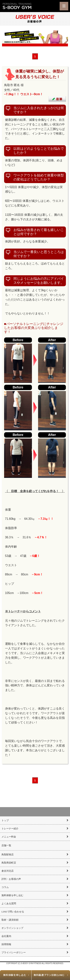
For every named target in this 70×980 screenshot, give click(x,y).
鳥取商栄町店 (9, 863)
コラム (5, 887)
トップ (5, 820)
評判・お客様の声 (11, 879)
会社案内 (6, 936)
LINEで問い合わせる (13, 912)
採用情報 (6, 944)
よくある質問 (9, 903)
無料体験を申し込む (15, 975)
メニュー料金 (9, 837)
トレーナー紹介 (10, 829)
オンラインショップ (12, 928)
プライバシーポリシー (14, 952)
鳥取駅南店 (8, 855)
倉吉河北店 (8, 871)
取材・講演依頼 (10, 920)
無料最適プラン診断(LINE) (49, 975)
